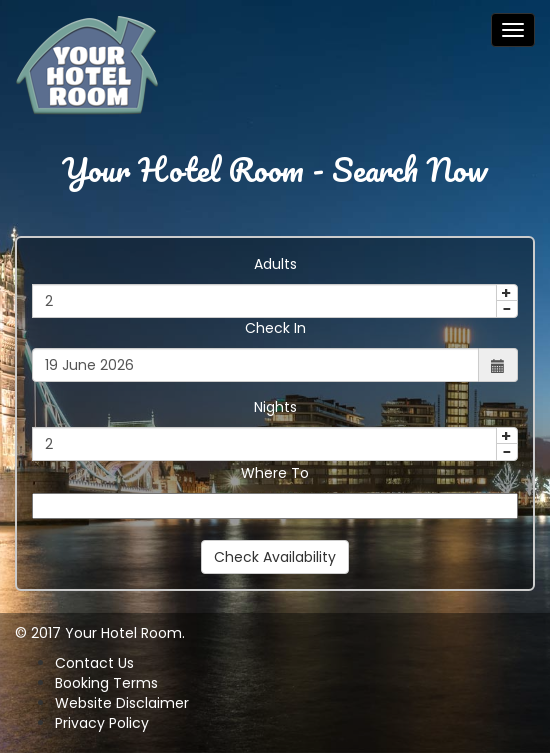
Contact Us (94, 663)
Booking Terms (106, 683)
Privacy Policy (102, 723)
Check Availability (275, 557)
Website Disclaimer (122, 703)
